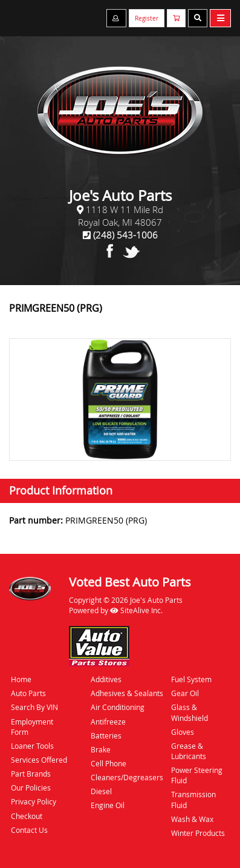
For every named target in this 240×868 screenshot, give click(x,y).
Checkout (27, 816)
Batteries (106, 735)
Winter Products (198, 833)
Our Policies (31, 787)
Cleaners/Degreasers (127, 777)
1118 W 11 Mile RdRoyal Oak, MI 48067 (121, 216)
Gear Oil (185, 693)
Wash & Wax (192, 819)
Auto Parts (28, 693)
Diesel (101, 791)
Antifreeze (108, 722)
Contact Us (29, 830)
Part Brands (31, 774)
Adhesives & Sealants (127, 693)
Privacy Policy (34, 801)
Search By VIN (34, 707)
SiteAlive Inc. (136, 610)
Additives (106, 679)
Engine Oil (108, 805)
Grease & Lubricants (189, 751)
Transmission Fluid (193, 799)
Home (21, 679)
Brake (101, 749)
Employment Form (32, 727)
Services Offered (39, 760)
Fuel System (191, 679)
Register (147, 18)
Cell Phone (109, 763)
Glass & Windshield (190, 712)
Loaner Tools (32, 746)
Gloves (183, 732)
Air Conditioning (118, 707)
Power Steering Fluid (197, 775)
